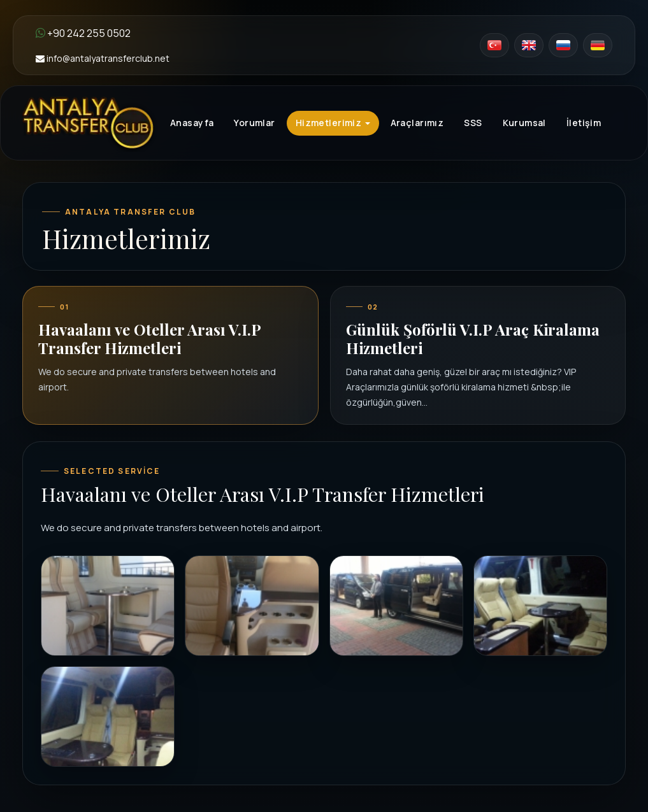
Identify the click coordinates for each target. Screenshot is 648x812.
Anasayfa (192, 123)
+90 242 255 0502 (83, 33)
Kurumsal (524, 123)
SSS (473, 123)
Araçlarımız (417, 123)
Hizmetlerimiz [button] (333, 123)
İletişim (584, 123)
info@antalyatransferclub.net (103, 58)
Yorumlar (254, 123)
